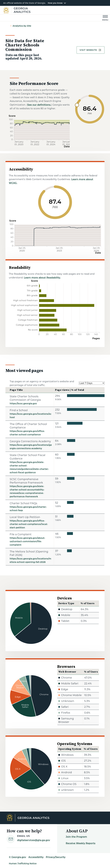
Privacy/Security (56, 857)
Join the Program (76, 837)
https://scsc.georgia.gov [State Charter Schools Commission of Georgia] (23, 403)
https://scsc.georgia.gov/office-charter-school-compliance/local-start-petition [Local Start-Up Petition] (29, 524)
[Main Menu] (105, 18)
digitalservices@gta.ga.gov (34, 840)
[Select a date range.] (92, 383)
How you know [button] (55, 3)
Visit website (91, 50)
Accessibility (36, 857)
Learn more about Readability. (42, 278)
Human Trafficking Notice (23, 863)
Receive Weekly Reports (81, 843)
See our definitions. (39, 105)
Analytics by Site (22, 26)
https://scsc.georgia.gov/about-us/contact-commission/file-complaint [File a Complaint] (27, 541)
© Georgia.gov (17, 857)
